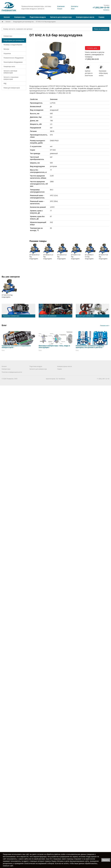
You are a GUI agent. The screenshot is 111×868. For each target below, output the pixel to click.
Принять (106, 860)
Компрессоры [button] (20, 17)
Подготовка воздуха (36, 366)
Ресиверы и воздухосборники (13, 45)
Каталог (8, 22)
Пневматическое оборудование (14, 58)
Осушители (7, 54)
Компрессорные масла (85, 17)
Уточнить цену (93, 48)
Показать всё (105, 326)
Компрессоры (8, 36)
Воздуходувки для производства (23, 22)
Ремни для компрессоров (12, 88)
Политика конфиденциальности (12, 372)
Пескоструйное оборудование (13, 62)
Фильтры (6, 49)
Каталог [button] (7, 17)
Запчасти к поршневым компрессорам (11, 78)
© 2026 (4, 379)
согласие (40, 854)
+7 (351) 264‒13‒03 (101, 8)
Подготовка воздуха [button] (38, 17)
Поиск (101, 29)
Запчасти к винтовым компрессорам (10, 72)
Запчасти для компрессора (61, 17)
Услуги (60, 9)
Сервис (101, 17)
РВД (5, 84)
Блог (73, 9)
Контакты (74, 6)
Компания (61, 6)
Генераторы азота (9, 67)
